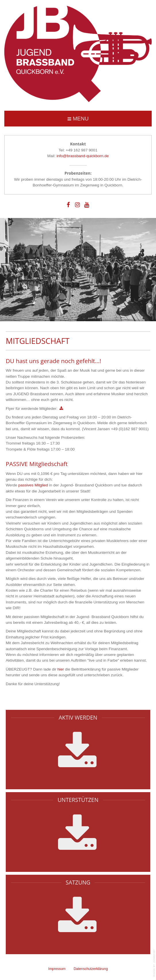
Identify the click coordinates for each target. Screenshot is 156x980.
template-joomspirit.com (155, 963)
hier (61, 669)
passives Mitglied (33, 485)
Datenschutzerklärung (91, 969)
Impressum (57, 969)
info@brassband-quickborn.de (83, 156)
